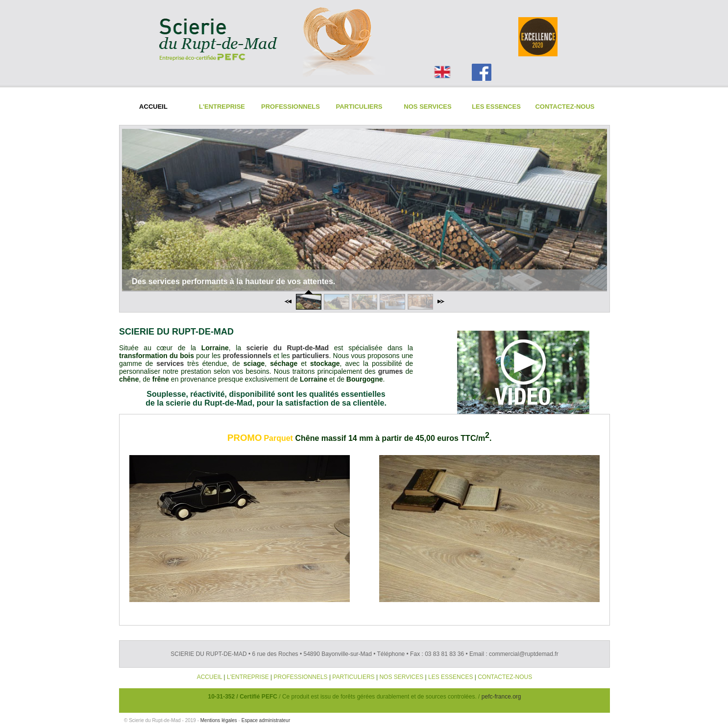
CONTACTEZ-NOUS (505, 677)
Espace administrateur (266, 720)
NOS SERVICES (401, 677)
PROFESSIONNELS (301, 677)
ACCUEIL (210, 677)
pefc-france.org (501, 697)
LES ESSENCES (450, 677)
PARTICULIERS (353, 677)
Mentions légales (219, 720)
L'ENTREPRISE (248, 677)
